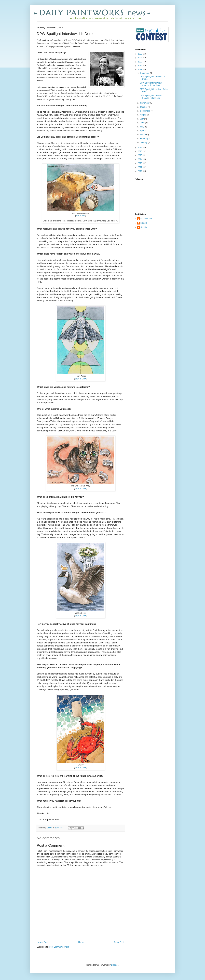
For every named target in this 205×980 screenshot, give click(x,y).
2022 (140, 54)
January (144, 142)
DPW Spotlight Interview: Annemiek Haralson (151, 84)
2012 (140, 167)
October (144, 107)
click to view (80, 216)
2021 (140, 58)
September (145, 111)
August (143, 115)
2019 (140, 66)
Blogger (115, 965)
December (145, 73)
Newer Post (43, 942)
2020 (140, 62)
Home (81, 942)
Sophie (144, 227)
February (144, 139)
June (142, 123)
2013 (140, 163)
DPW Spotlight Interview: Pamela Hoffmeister (151, 97)
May (142, 127)
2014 (140, 159)
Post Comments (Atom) (60, 947)
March (143, 135)
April (142, 131)
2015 (140, 155)
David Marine (147, 219)
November (145, 103)
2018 (140, 70)
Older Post (119, 942)
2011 (140, 171)
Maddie (144, 223)
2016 (140, 151)
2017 (140, 148)
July (142, 119)
